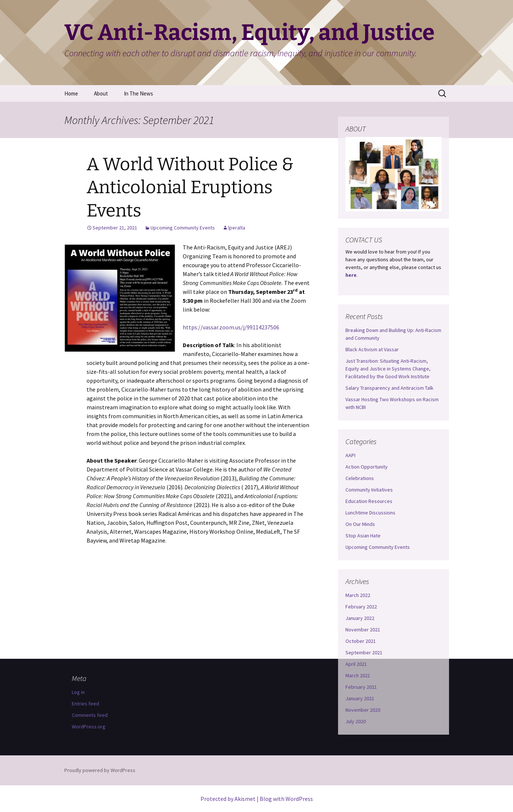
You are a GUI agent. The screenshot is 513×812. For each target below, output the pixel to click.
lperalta (237, 228)
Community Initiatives (369, 490)
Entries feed (85, 704)
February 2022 (361, 607)
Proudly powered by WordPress (100, 770)
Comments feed (90, 715)
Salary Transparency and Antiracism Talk (389, 388)
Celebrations (360, 478)
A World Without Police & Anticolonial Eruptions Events (190, 187)
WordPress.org (89, 727)
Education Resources (369, 501)
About (101, 93)
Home (71, 93)
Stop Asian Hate (363, 536)
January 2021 (360, 698)
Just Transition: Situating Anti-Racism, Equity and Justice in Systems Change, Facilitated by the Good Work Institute (388, 369)
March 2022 (358, 595)
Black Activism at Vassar (372, 349)
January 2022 (360, 618)
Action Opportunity (367, 467)
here (351, 275)
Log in (78, 692)
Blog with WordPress (286, 799)
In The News (139, 93)
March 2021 (358, 675)
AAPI (350, 455)
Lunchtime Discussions (370, 513)
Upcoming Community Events (183, 228)
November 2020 (363, 710)
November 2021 (363, 630)
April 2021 (356, 664)
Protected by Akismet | (230, 799)
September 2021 (364, 652)
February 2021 (361, 687)
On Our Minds (360, 524)
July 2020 (356, 721)
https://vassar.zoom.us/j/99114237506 (231, 327)
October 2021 (361, 641)
